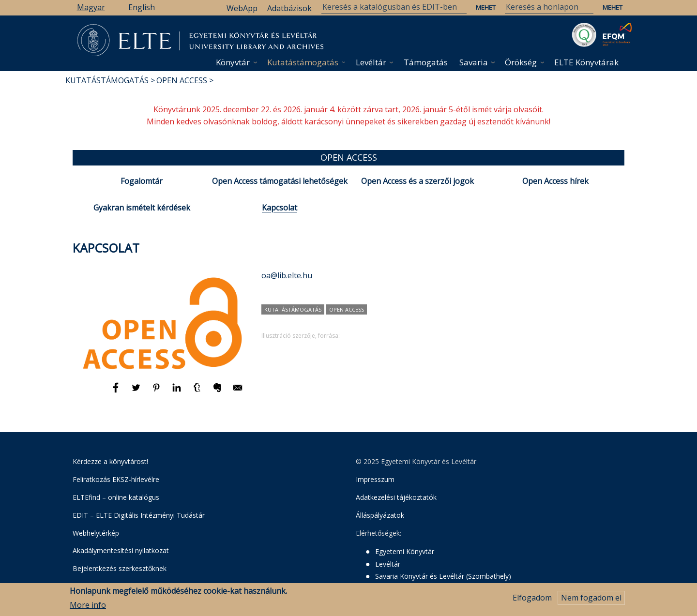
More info (88, 607)
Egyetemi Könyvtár (405, 551)
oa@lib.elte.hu (287, 275)
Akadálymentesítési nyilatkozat (121, 550)
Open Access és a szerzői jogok (417, 181)
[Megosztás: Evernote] (218, 392)
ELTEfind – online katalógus (116, 497)
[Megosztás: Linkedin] (178, 392)
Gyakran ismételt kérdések (142, 208)
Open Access (182, 80)
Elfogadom (532, 601)
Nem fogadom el (591, 601)
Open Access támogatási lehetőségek (280, 181)
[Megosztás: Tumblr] (198, 392)
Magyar (91, 7)
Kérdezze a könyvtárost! (110, 461)
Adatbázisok (289, 8)
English (142, 7)
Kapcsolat (280, 208)
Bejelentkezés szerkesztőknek (120, 568)
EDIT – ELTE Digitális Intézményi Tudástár (139, 515)
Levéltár (371, 62)
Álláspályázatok (380, 515)
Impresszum (375, 479)
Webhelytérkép (96, 533)
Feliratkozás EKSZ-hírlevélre (116, 479)
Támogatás (426, 62)
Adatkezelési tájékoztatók (396, 497)
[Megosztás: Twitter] (137, 392)
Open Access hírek (555, 181)
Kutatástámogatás (303, 62)
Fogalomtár (142, 181)
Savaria (474, 62)
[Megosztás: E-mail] (238, 392)
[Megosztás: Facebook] (117, 392)
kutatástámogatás (293, 309)
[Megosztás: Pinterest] (157, 392)
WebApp (242, 8)
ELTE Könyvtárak (586, 62)
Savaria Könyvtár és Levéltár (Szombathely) (443, 576)
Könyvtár (233, 62)
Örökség (521, 62)
